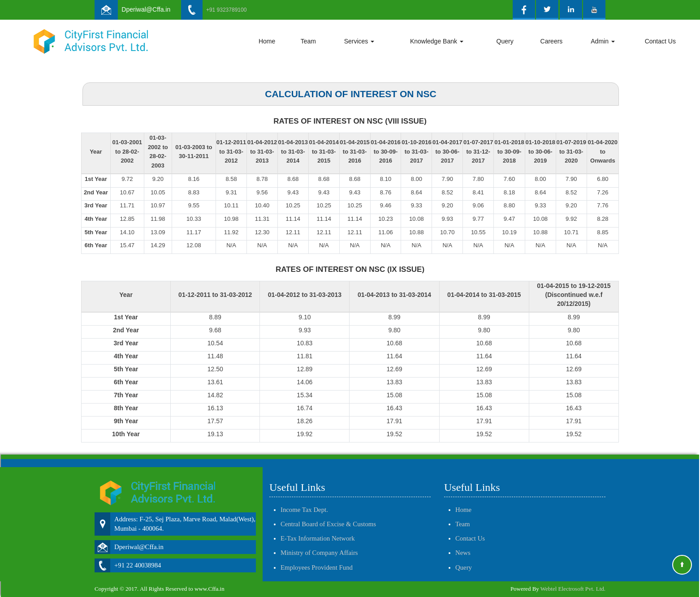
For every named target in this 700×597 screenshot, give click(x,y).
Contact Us (660, 41)
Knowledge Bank (437, 41)
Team (308, 41)
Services (359, 41)
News (463, 545)
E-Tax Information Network (318, 530)
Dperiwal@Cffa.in (146, 9)
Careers (552, 41)
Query (505, 41)
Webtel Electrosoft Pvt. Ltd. (573, 589)
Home (267, 41)
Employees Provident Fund (317, 559)
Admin (603, 41)
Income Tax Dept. (304, 502)
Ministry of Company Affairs (319, 545)
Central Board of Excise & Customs (328, 516)
